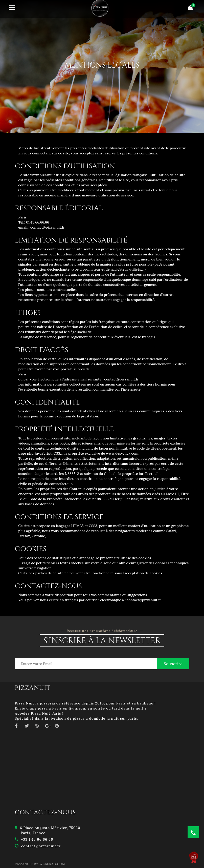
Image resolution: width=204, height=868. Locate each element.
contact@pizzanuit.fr (41, 846)
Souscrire (173, 664)
